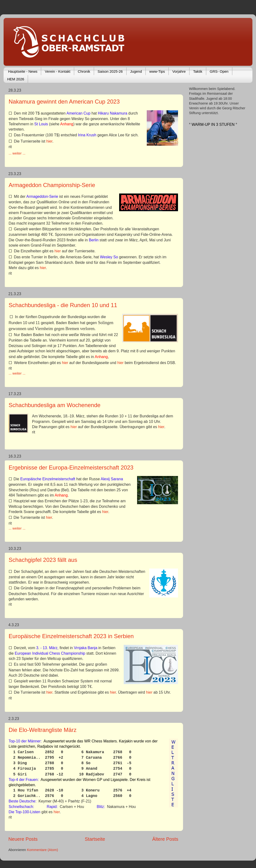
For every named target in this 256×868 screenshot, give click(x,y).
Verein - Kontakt (58, 71)
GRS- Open (219, 71)
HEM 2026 (16, 79)
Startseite (95, 839)
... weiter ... (17, 153)
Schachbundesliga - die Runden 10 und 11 (63, 305)
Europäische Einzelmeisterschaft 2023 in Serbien (71, 636)
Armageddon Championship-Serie (52, 185)
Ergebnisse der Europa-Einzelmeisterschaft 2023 (71, 467)
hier (49, 141)
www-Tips (157, 71)
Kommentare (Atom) (43, 850)
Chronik (84, 71)
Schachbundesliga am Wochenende (55, 405)
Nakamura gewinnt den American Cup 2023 (64, 102)
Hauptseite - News (23, 71)
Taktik (198, 71)
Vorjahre (179, 71)
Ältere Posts (165, 839)
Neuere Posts (23, 839)
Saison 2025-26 (110, 71)
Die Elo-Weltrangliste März (43, 730)
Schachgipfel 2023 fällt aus (43, 560)
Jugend (136, 71)
